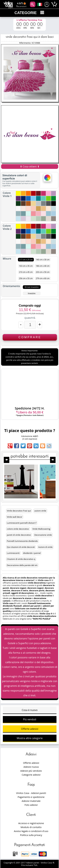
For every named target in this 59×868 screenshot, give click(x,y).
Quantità (30, 318)
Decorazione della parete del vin (22, 565)
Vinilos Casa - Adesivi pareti (31, 793)
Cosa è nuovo (30, 710)
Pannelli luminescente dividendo (22, 541)
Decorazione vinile (43, 535)
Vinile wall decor (15, 517)
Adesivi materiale (31, 801)
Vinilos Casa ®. (48, 863)
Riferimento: (25, 43)
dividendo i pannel (32, 553)
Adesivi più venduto (31, 771)
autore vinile (40, 511)
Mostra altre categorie (30, 738)
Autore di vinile (45, 547)
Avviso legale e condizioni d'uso (31, 831)
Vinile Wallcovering (41, 529)
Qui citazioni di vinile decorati (21, 547)
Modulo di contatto (31, 827)
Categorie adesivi (31, 775)
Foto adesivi (31, 805)
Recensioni (21, 5)
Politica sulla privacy (31, 835)
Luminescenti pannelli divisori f (22, 523)
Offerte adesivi (30, 729)
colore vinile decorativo (18, 529)
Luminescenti (13, 553)
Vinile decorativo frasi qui (19, 511)
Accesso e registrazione (31, 823)
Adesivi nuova (31, 767)
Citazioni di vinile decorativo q (21, 559)
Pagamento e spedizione (31, 797)
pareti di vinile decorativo (19, 535)
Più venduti (30, 719)
